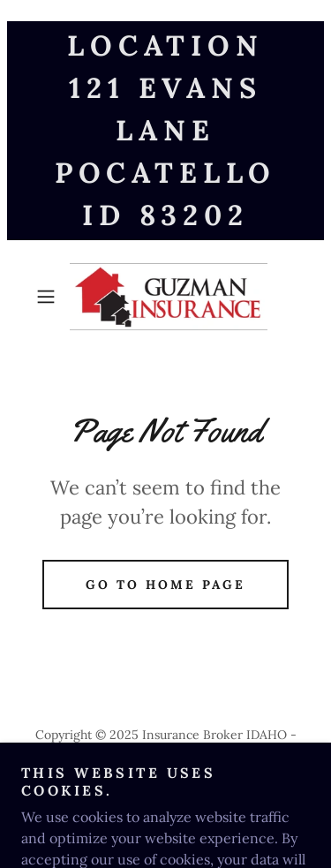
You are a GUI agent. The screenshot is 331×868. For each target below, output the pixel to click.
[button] (49, 297)
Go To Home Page (165, 585)
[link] (166, 297)
